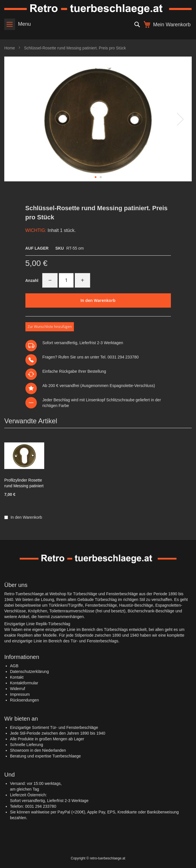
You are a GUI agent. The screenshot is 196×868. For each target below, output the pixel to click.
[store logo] (98, 9)
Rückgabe (68, 371)
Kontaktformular (24, 683)
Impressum (20, 694)
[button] (180, 119)
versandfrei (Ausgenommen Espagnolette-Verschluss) (107, 386)
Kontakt (17, 677)
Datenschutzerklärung (29, 671)
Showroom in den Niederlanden (38, 750)
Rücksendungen (24, 700)
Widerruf (18, 689)
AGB (14, 666)
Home (10, 48)
